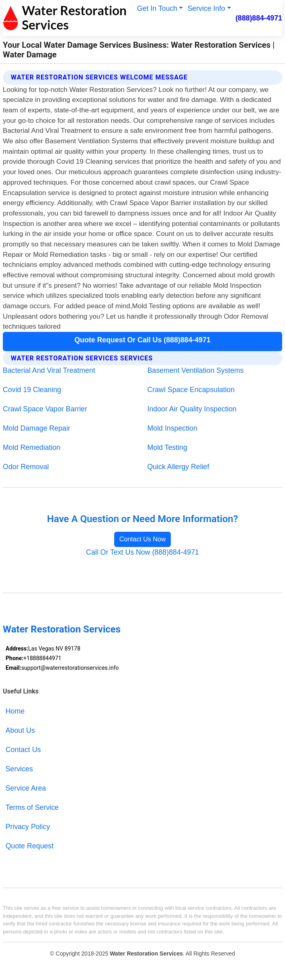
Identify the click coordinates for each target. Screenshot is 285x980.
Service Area (26, 788)
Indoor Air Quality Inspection (192, 409)
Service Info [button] (207, 8)
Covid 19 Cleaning (32, 390)
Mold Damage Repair (37, 428)
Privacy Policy (28, 827)
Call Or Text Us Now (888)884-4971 (142, 552)
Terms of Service (32, 807)
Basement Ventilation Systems (196, 370)
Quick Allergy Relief (178, 467)
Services (19, 769)
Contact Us (23, 750)
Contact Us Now (143, 539)
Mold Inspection (172, 428)
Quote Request (30, 846)
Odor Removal (26, 467)
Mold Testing (167, 447)
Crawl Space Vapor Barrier (45, 409)
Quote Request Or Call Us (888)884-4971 (142, 340)
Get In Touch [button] (157, 8)
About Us (20, 730)
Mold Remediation (32, 447)
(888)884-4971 (259, 18)
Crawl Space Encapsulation (191, 390)
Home (15, 711)
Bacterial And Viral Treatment (49, 370)
